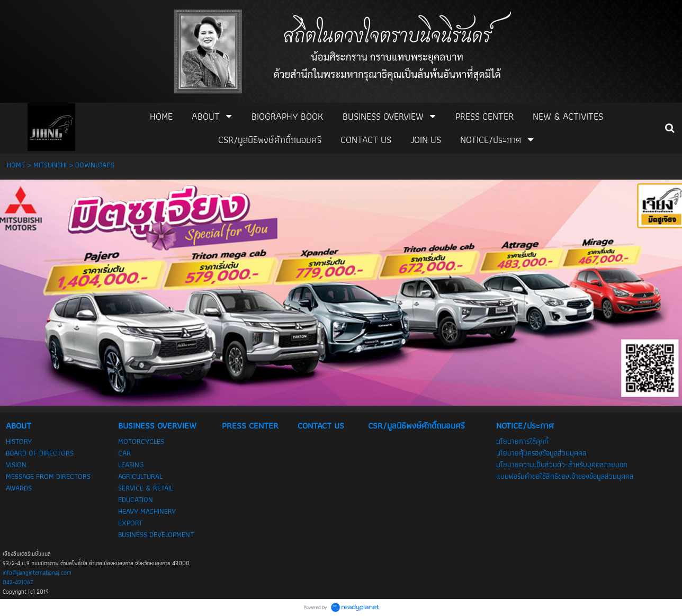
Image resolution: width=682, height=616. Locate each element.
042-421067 (18, 582)
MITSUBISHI (50, 165)
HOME (16, 165)
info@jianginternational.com (37, 573)
